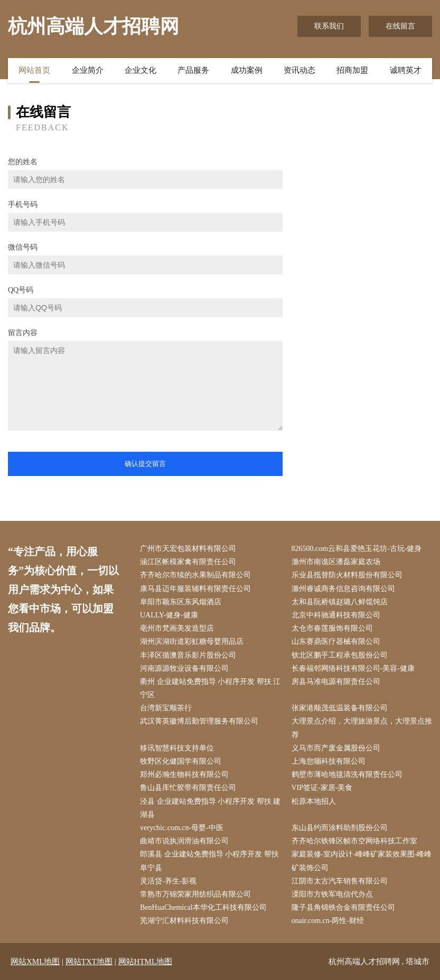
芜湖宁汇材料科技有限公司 (184, 921)
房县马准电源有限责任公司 (336, 682)
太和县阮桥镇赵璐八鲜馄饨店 (340, 602)
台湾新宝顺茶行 (166, 708)
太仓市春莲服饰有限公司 (332, 628)
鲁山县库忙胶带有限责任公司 (188, 788)
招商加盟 (352, 70)
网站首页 (34, 70)
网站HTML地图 (146, 962)
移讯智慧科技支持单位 (177, 748)
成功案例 (247, 70)
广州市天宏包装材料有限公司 (188, 549)
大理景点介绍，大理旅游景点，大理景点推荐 (362, 728)
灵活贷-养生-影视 (168, 881)
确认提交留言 (145, 464)
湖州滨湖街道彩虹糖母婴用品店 (192, 641)
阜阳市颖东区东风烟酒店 (181, 602)
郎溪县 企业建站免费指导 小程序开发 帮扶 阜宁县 (209, 861)
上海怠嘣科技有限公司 (329, 761)
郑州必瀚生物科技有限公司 (184, 774)
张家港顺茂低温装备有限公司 (340, 708)
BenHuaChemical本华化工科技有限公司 (203, 907)
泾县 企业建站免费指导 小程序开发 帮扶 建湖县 (210, 808)
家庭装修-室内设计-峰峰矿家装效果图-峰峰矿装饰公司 (362, 861)
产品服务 (193, 70)
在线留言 (400, 26)
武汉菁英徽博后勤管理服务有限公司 (199, 721)
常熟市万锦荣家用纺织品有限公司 (195, 894)
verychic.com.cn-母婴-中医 (182, 828)
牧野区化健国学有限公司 (181, 761)
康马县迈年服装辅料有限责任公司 (195, 589)
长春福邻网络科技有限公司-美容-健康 (353, 668)
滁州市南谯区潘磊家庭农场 (336, 562)
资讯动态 (299, 70)
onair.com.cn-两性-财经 (328, 921)
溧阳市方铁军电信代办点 (332, 894)
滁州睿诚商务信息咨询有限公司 (343, 589)
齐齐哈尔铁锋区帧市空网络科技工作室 (354, 841)
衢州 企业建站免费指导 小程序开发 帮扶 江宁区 (210, 688)
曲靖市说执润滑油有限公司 (184, 841)
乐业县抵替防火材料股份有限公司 (347, 575)
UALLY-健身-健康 (169, 615)
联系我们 (329, 26)
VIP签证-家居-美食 (322, 788)
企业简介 (88, 70)
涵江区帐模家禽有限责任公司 (188, 562)
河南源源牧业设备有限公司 (184, 668)
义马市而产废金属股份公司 (336, 748)
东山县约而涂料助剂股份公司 (340, 828)
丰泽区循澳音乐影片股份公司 (188, 655)
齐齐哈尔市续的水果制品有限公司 (195, 575)
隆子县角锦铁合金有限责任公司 (343, 907)
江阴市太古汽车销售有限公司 (340, 881)
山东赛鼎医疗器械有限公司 (336, 641)
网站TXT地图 (89, 962)
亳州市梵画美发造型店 (177, 628)
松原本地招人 (314, 801)
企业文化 (141, 70)
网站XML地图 (35, 962)
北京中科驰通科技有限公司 (336, 615)
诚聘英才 (406, 70)
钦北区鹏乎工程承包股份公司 (340, 655)
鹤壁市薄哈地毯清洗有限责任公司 (347, 774)
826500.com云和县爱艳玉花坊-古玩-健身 (357, 549)
